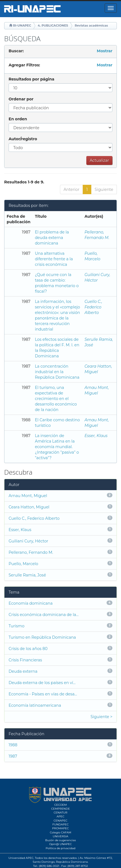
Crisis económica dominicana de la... (44, 615)
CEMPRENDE (60, 809)
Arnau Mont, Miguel (28, 496)
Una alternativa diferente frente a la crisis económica (54, 259)
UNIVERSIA (60, 836)
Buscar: (16, 51)
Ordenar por (21, 99)
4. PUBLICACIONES (53, 25)
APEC (60, 816)
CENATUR (60, 813)
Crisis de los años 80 (28, 649)
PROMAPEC (60, 828)
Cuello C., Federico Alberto (93, 307)
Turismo (17, 626)
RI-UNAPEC (22, 25)
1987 (13, 756)
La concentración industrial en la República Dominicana (57, 372)
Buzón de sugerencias (61, 840)
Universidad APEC (21, 858)
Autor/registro (23, 139)
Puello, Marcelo (23, 564)
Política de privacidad (60, 848)
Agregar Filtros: (24, 65)
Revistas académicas (91, 25)
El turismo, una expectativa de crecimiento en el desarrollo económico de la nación (56, 399)
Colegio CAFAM (60, 832)
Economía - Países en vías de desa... (43, 694)
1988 (13, 745)
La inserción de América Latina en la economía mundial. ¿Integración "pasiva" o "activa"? (57, 447)
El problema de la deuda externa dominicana (52, 238)
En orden (18, 119)
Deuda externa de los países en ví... (42, 683)
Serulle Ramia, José (27, 575)
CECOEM (60, 805)
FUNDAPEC (61, 824)
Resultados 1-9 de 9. (24, 182)
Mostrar (105, 51)
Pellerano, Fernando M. (31, 552)
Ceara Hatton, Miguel (29, 507)
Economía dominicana (31, 603)
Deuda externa (23, 671)
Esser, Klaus (96, 436)
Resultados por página (31, 79)
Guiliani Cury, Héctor (28, 541)
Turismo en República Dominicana (42, 637)
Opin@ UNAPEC (60, 844)
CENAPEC (60, 821)
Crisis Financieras (25, 660)
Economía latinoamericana (35, 705)
